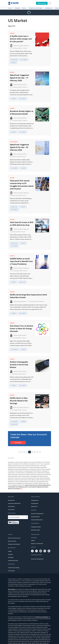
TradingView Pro (35, 500)
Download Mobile (35, 517)
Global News (14, 60)
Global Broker (11, 500)
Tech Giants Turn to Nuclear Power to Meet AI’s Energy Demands (22, 328)
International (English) (14, 517)
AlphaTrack (14, 142)
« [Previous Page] (19, 452)
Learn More (18, 443)
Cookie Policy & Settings (14, 568)
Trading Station (35, 503)
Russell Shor (23, 85)
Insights (10, 8)
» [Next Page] (40, 452)
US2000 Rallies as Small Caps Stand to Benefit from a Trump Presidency (21, 261)
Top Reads (10, 554)
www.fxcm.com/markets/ (42, 617)
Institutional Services (13, 560)
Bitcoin (24, 8)
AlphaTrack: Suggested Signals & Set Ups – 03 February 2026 (19, 147)
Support (33, 540)
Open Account (42, 3)
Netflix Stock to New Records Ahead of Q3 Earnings (19, 401)
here (21, 489)
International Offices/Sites (14, 503)
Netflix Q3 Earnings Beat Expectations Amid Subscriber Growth (28, 296)
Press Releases (11, 506)
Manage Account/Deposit (14, 544)
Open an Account (12, 541)
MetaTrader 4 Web (35, 530)
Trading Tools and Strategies (35, 8)
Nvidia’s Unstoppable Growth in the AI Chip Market (19, 365)
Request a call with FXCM (37, 544)
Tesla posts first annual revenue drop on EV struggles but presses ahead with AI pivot (22, 185)
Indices (12, 256)
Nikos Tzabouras (24, 46)
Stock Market (24, 60)
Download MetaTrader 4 (37, 520)
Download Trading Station (37, 514)
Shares (12, 33)
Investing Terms (48, 8)
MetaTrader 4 (34, 506)
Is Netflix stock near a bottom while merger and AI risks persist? (21, 39)
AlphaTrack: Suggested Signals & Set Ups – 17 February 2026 (19, 78)
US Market (17, 8)
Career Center (11, 510)
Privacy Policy (11, 571)
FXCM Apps (11, 557)
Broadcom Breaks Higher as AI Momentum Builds (22, 112)
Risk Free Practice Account (14, 538)
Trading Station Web (36, 527)
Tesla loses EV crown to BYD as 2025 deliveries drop (22, 224)
